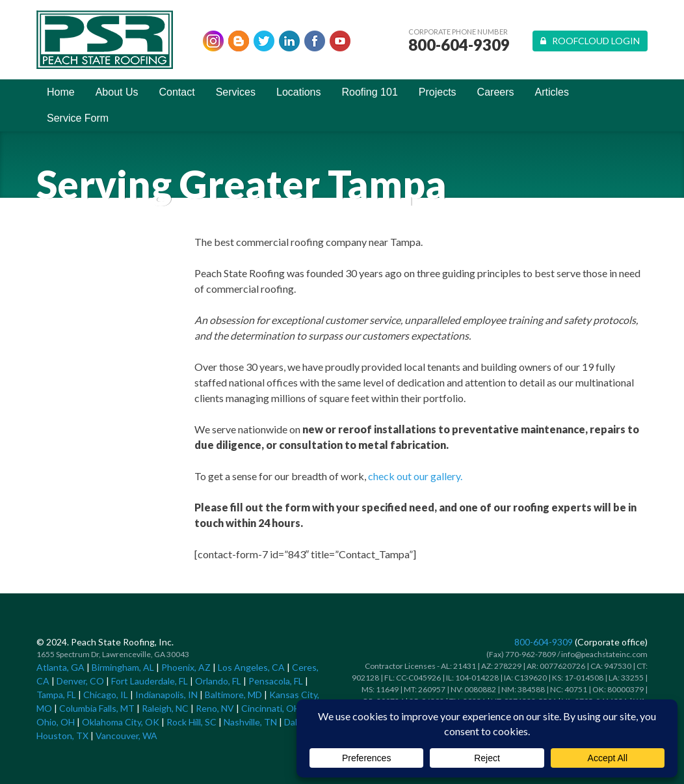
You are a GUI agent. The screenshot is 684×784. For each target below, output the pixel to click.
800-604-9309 (459, 45)
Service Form (78, 118)
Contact (177, 92)
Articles (552, 92)
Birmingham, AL (123, 667)
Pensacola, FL (276, 681)
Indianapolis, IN (166, 695)
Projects (438, 92)
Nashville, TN (250, 722)
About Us (117, 92)
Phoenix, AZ (186, 667)
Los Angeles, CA (251, 667)
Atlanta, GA (60, 667)
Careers (496, 92)
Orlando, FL (218, 681)
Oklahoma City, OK (121, 722)
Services (236, 92)
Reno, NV (215, 708)
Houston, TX (62, 736)
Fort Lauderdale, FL (150, 681)
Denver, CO (80, 681)
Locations (299, 92)
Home (61, 92)
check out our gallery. (415, 476)
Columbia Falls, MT (97, 708)
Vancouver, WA (126, 736)
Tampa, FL (56, 695)
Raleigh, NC (165, 708)
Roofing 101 (370, 92)
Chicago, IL (106, 695)
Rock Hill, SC (191, 722)
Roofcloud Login (590, 41)
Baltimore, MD (233, 695)
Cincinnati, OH (271, 708)
